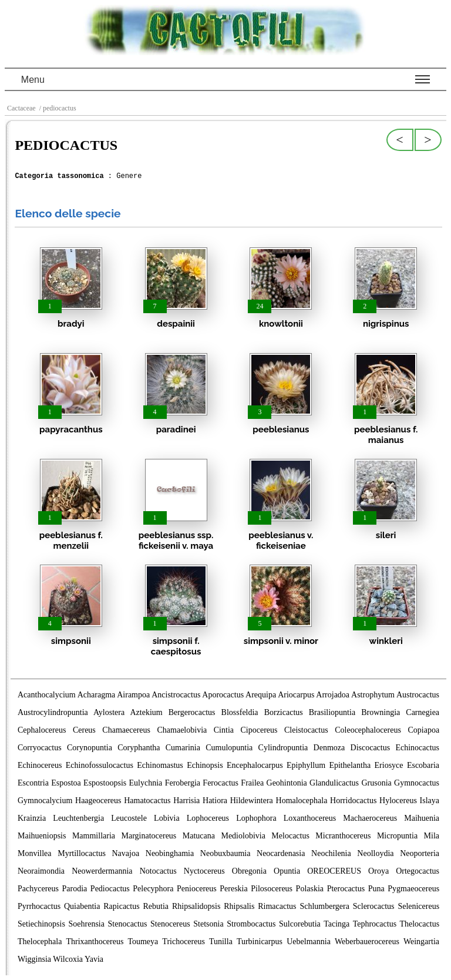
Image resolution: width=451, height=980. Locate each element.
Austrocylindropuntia (53, 712)
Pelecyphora (153, 889)
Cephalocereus (42, 730)
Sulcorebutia (300, 924)
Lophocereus (208, 818)
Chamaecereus (126, 730)
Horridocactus (353, 801)
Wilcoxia (68, 959)
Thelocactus (419, 924)
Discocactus (371, 748)
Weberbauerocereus (367, 942)
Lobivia (167, 818)
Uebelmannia (309, 942)
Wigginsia (34, 959)
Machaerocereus (370, 818)
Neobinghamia (170, 853)
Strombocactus (251, 924)
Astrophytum (373, 695)
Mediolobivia (243, 836)
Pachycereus (38, 889)
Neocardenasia (281, 853)
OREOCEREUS (334, 871)
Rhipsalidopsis (196, 906)
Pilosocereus (272, 889)
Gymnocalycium (45, 801)
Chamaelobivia (182, 730)
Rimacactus (277, 906)
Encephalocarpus (255, 765)
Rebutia (156, 906)
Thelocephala (40, 942)
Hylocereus (398, 801)
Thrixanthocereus (95, 942)
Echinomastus (160, 765)
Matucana (199, 836)
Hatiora (215, 801)
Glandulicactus (334, 783)
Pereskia (233, 889)
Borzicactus (284, 712)
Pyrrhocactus (39, 906)
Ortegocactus (418, 871)
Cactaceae (21, 108)
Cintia (224, 730)
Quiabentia (82, 906)
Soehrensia (87, 924)
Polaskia (310, 889)
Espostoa (66, 783)
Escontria (33, 783)
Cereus (84, 730)
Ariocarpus (296, 695)
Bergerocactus (192, 712)
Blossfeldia (240, 712)
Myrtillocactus (82, 853)
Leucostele (129, 818)
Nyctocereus (204, 871)
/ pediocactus (57, 108)
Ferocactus (221, 783)
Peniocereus (197, 889)
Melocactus (290, 836)
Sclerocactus (374, 906)
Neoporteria (420, 853)
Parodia (75, 889)
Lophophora (256, 818)
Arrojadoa (333, 695)
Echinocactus (417, 748)
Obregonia (249, 871)
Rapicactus (121, 906)
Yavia (94, 959)
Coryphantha (139, 748)
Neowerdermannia (102, 871)
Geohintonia (287, 783)
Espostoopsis (105, 783)
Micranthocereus (343, 836)
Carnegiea (423, 712)
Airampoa (133, 695)
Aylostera (109, 712)
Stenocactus (128, 924)
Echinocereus (40, 765)
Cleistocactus (306, 730)
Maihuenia (422, 818)
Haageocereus (98, 801)
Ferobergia (183, 783)
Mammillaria (94, 836)
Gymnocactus (417, 783)
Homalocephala (302, 801)
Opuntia (287, 871)
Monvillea (35, 853)
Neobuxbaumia (225, 853)
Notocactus (158, 871)
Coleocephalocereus (368, 730)
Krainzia (32, 818)
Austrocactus (418, 695)
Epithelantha (350, 765)
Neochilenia (331, 853)
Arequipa (261, 695)
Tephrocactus (375, 924)
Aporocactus (223, 695)
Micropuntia (397, 836)
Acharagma (97, 695)
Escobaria (423, 765)
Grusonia (376, 783)
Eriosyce (389, 765)
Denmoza (329, 748)
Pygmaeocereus (413, 889)
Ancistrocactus (176, 695)
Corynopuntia (90, 748)
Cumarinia (183, 748)
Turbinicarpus (260, 942)
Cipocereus (259, 730)
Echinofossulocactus (100, 765)
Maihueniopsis (42, 836)
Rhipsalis (239, 906)
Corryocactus (40, 748)
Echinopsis (205, 765)
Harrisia (186, 801)
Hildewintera (252, 801)
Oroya (378, 871)
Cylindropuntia (283, 748)
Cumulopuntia (229, 748)
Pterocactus (346, 889)
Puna (376, 889)
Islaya (430, 801)
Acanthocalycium (47, 695)
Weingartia (421, 942)
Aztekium (146, 712)
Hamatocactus (147, 801)
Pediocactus (110, 889)
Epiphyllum (306, 765)
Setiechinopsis (41, 924)
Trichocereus (184, 942)
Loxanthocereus (310, 818)
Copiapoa (423, 730)
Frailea (252, 783)
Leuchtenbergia (78, 818)
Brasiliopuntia (332, 712)
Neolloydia (375, 853)
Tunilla (221, 942)
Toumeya (143, 942)
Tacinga (336, 924)
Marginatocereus (149, 836)
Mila (432, 836)
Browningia (381, 712)
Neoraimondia (41, 871)
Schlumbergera (324, 906)
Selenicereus (418, 906)
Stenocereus (170, 924)
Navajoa (125, 853)
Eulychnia (146, 783)
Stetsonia (208, 924)
